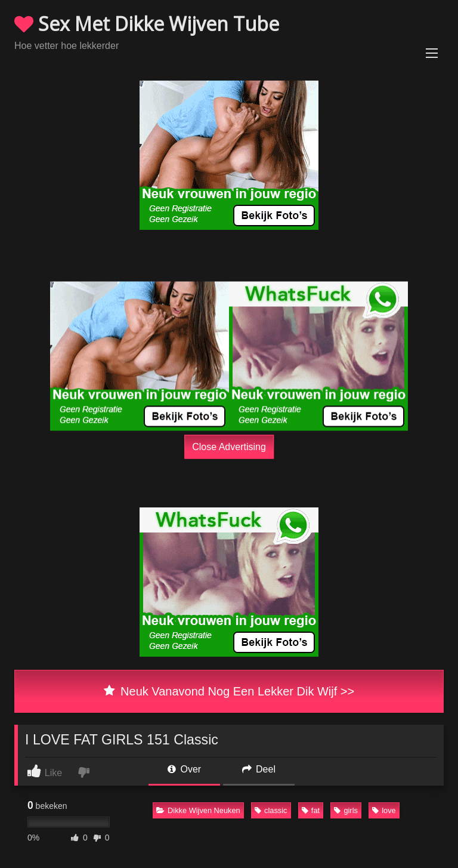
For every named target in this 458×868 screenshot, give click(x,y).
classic (271, 810)
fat (311, 810)
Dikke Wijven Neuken (198, 810)
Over (184, 769)
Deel (259, 769)
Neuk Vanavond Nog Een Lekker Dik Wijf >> (229, 691)
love (384, 810)
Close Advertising (229, 446)
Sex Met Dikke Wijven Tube (147, 24)
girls (346, 810)
